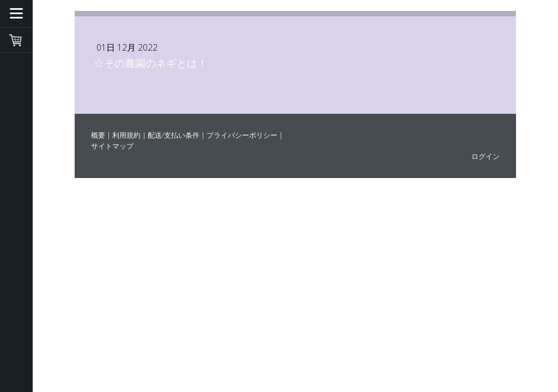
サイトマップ (112, 146)
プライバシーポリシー (242, 135)
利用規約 (126, 135)
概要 (98, 135)
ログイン (486, 156)
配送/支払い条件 (174, 135)
